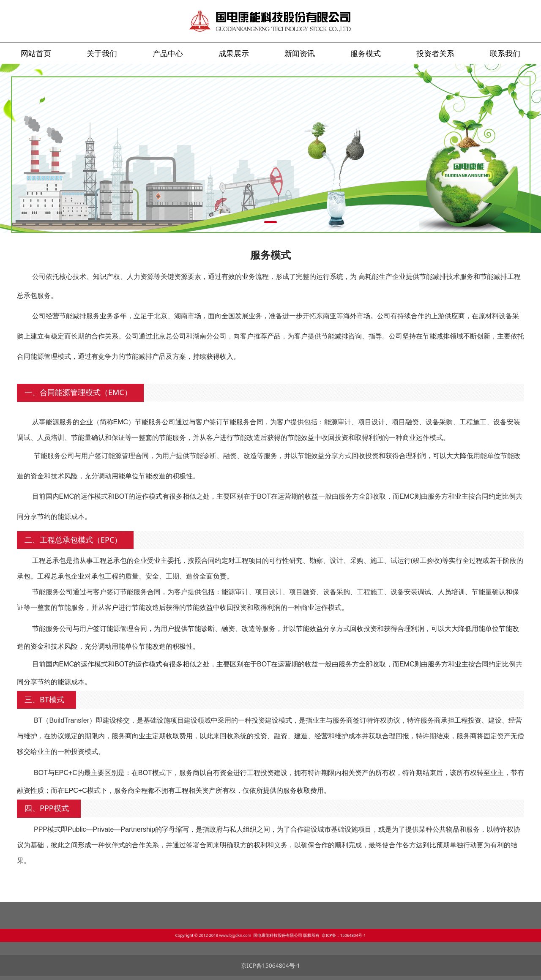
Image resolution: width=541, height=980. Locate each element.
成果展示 (234, 53)
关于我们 (102, 53)
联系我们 (505, 53)
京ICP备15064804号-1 (271, 965)
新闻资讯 (300, 53)
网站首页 (36, 53)
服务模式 (366, 53)
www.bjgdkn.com (253, 934)
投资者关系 (435, 53)
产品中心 (168, 53)
